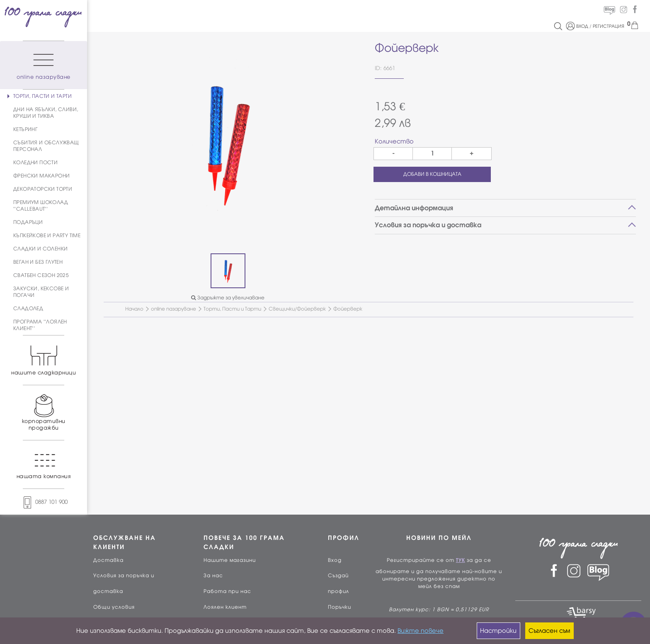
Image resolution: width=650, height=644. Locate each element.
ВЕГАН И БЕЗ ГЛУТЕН (38, 262)
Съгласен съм (549, 631)
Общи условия (114, 607)
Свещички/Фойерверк (297, 309)
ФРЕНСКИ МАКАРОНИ (41, 176)
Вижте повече (421, 631)
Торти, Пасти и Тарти (232, 309)
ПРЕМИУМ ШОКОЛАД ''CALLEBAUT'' (41, 206)
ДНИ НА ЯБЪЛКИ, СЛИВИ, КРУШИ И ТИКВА (46, 113)
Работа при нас (227, 591)
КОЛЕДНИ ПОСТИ (35, 163)
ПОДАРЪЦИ (28, 222)
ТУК (461, 560)
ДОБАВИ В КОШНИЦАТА (432, 174)
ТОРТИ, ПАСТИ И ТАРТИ (42, 96)
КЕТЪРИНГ (25, 129)
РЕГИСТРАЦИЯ (609, 26)
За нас (213, 576)
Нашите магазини (230, 560)
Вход (335, 560)
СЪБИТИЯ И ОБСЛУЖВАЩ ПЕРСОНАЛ (46, 146)
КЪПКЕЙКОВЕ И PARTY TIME (47, 236)
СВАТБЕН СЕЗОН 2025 (41, 275)
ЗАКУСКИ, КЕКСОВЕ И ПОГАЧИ (41, 292)
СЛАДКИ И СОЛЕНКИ (40, 249)
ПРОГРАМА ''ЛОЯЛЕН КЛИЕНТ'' (40, 325)
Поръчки (340, 607)
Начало (134, 309)
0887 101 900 (44, 502)
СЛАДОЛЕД (28, 309)
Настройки (498, 631)
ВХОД (582, 26)
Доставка (108, 560)
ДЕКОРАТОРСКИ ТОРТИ (43, 189)
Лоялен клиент (225, 607)
